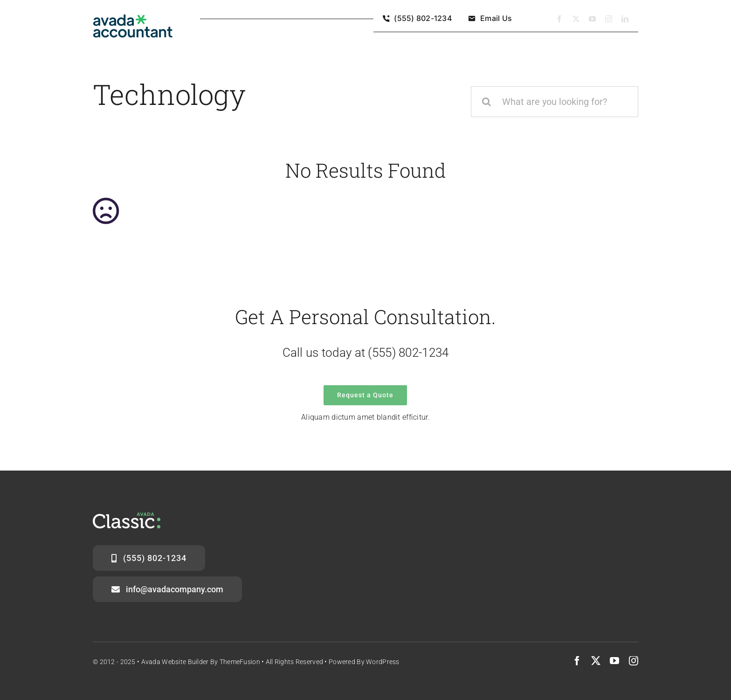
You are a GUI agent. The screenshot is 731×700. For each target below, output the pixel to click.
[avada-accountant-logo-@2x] (133, 19)
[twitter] (576, 19)
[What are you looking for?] (555, 102)
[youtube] (592, 19)
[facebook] (559, 19)
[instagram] (609, 19)
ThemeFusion (240, 662)
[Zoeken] (486, 102)
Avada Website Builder (175, 662)
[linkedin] (625, 19)
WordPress (383, 662)
